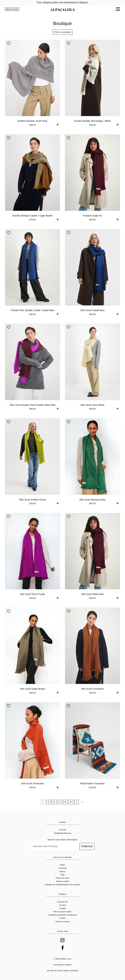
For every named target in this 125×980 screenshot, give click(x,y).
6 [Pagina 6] (71, 802)
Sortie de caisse (62, 922)
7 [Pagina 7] (76, 802)
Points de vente (62, 878)
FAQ (63, 875)
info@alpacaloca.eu (63, 833)
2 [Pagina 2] (49, 802)
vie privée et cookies (62, 965)
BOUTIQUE (12, 9)
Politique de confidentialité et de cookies (62, 885)
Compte (63, 908)
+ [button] (58, 125)
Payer (62, 865)
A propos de (62, 902)
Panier (62, 918)
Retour (62, 871)
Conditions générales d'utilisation (63, 915)
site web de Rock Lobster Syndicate (62, 971)
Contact (63, 905)
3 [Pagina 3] (54, 802)
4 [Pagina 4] (60, 802)
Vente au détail (62, 881)
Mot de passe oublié (62, 912)
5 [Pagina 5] (65, 802)
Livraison (62, 868)
